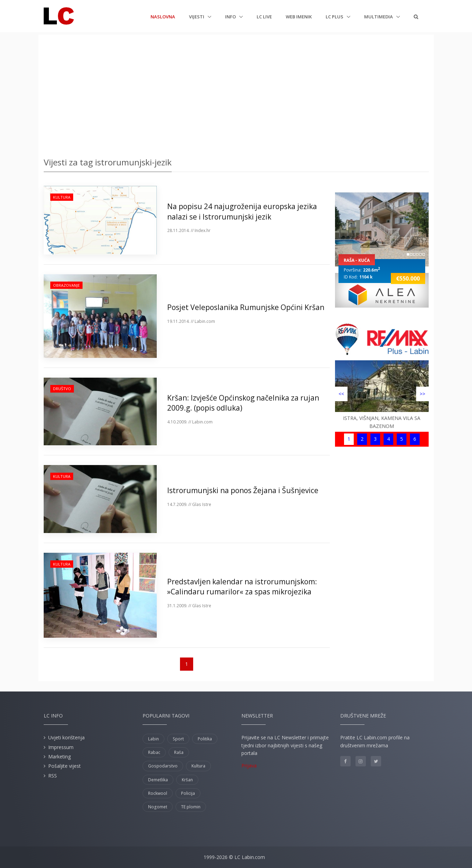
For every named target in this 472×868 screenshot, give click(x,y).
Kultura (62, 197)
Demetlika (158, 780)
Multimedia (379, 17)
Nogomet (158, 807)
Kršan (187, 780)
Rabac (154, 752)
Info (231, 17)
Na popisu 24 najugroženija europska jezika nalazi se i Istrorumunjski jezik (242, 211)
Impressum (61, 747)
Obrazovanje (66, 285)
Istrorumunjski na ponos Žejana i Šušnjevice (243, 490)
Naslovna (163, 16)
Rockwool (158, 793)
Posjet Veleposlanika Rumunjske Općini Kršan (246, 307)
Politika (205, 739)
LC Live (264, 17)
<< (341, 394)
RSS (53, 776)
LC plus (335, 17)
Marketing (59, 757)
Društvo (62, 389)
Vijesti (197, 17)
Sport (178, 739)
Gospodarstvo (163, 766)
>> (422, 394)
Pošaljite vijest (65, 766)
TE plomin (191, 807)
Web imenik (299, 17)
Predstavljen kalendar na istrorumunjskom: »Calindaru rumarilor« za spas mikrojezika (242, 587)
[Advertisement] (236, 94)
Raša (179, 752)
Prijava (249, 766)
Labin (153, 739)
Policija (188, 793)
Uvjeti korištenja (66, 737)
